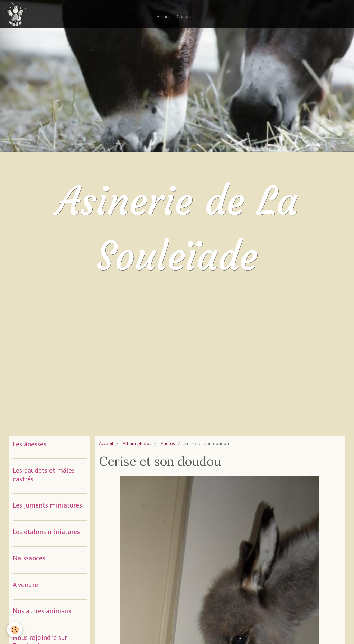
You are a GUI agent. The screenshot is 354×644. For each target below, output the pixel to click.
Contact (184, 17)
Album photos (137, 443)
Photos (168, 443)
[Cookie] (15, 630)
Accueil (164, 17)
